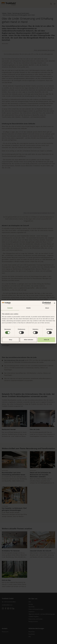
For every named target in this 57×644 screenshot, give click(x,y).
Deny (11, 340)
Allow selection (28, 340)
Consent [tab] (10, 308)
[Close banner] (54, 303)
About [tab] (47, 308)
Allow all (46, 340)
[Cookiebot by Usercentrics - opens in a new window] (43, 303)
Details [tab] (29, 308)
